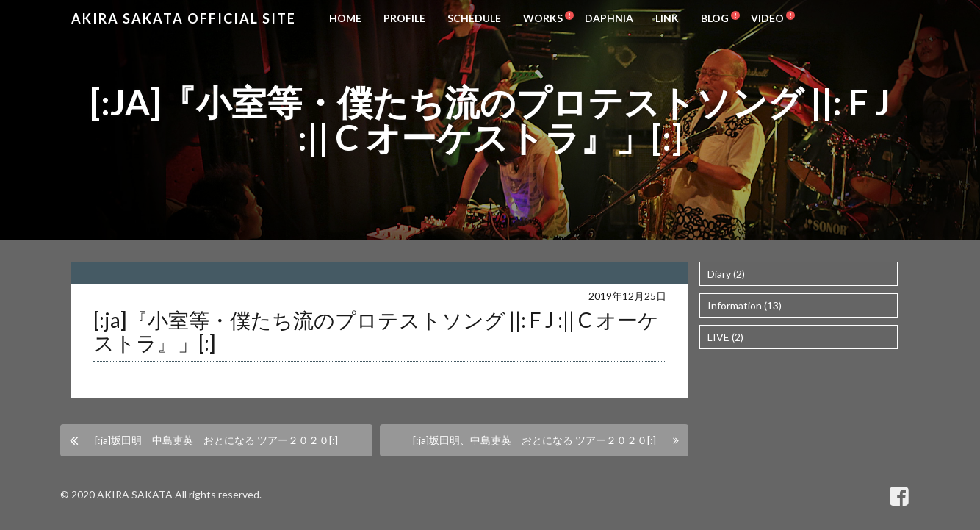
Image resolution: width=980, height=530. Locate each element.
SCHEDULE (474, 18)
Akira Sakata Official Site (184, 18)
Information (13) (745, 305)
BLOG (715, 18)
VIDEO (767, 18)
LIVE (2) (725, 337)
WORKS (543, 18)
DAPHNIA (609, 18)
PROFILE (404, 18)
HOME (345, 18)
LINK (667, 18)
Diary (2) (726, 274)
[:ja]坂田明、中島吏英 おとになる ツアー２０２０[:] (534, 440)
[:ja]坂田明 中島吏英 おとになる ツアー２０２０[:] (216, 440)
